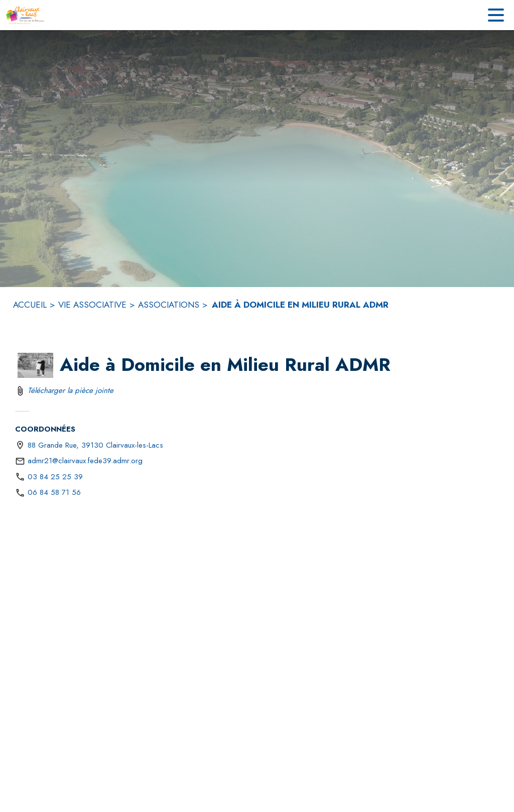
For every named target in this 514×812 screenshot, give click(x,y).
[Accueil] (25, 15)
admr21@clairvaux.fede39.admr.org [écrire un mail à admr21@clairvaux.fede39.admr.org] (85, 461)
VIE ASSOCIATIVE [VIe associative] (92, 305)
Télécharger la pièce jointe (71, 390)
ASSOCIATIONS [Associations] (169, 305)
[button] (35, 365)
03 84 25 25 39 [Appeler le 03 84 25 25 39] (55, 477)
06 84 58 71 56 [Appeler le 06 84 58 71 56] (54, 492)
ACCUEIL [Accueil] (30, 305)
